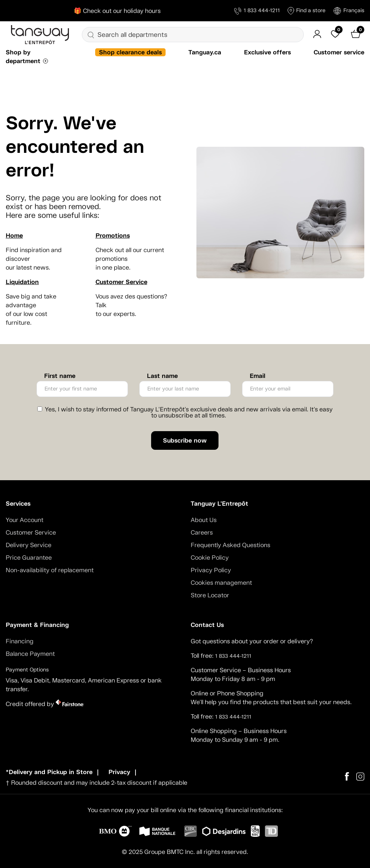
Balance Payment (30, 654)
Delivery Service (29, 545)
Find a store (306, 11)
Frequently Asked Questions (230, 545)
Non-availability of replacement (50, 570)
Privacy (119, 772)
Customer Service (121, 282)
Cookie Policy (210, 558)
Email (258, 376)
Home (14, 236)
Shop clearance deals (130, 52)
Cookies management (221, 583)
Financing (20, 641)
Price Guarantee (29, 558)
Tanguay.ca (205, 52)
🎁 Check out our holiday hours (117, 11)
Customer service (339, 52)
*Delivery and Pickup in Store (49, 772)
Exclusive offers (267, 52)
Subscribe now (185, 440)
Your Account (25, 520)
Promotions (113, 236)
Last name (162, 376)
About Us (204, 520)
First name (60, 376)
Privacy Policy (211, 570)
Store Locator (210, 595)
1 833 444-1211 (257, 11)
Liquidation (22, 282)
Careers (202, 532)
